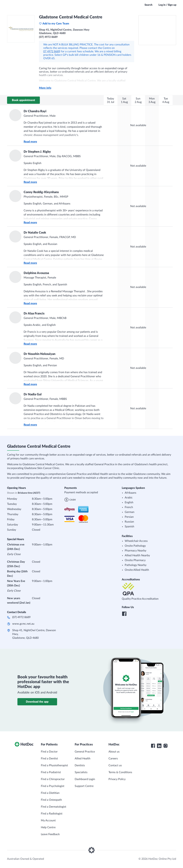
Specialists (81, 772)
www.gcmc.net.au (23, 624)
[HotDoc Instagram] (165, 746)
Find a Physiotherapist (54, 765)
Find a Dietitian (50, 793)
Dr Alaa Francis (34, 314)
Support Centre (84, 786)
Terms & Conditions (120, 772)
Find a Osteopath (51, 800)
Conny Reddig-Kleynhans (41, 192)
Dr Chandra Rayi (35, 111)
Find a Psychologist (53, 786)
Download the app (37, 702)
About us (114, 752)
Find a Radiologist (52, 814)
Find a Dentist (49, 759)
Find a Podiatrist (51, 772)
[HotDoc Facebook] (153, 746)
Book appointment (23, 100)
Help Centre (48, 827)
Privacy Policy (117, 779)
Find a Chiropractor (53, 779)
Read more (30, 142)
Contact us (115, 765)
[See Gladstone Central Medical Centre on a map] (157, 30)
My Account (48, 820)
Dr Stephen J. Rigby (37, 152)
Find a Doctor (49, 752)
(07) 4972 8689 (21, 617)
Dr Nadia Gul (33, 394)
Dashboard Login (85, 779)
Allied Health (83, 759)
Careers (113, 759)
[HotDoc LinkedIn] (159, 746)
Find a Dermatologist (54, 807)
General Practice (85, 752)
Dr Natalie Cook (35, 233)
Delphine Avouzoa (36, 273)
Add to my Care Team (54, 24)
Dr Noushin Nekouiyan (39, 354)
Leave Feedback (50, 834)
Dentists (80, 765)
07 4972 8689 (52, 51)
